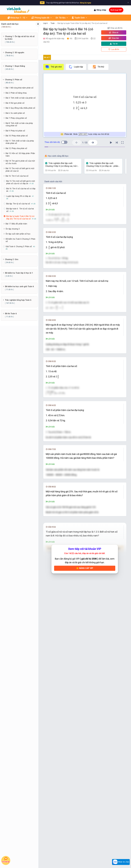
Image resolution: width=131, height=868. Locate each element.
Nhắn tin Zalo (121, 862)
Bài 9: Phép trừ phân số (15, 131)
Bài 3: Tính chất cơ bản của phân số (21, 98)
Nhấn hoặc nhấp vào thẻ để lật (85, 134)
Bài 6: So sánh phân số (15, 113)
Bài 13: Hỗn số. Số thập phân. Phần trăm (20, 155)
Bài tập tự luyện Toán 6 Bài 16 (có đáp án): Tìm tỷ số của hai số (82, 23)
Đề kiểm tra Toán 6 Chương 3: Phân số (20, 240)
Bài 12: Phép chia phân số (16, 148)
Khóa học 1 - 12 (18, 18)
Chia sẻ (114, 32)
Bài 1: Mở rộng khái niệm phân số (20, 88)
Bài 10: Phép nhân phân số (17, 136)
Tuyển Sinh (80, 18)
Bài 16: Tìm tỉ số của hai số (17, 176)
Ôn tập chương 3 (13, 229)
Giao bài (114, 38)
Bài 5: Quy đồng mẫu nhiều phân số (20, 108)
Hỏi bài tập (6, 860)
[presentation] (78, 108)
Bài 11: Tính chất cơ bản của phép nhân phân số (20, 142)
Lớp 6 (45, 23)
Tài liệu (62, 18)
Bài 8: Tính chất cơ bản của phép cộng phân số (19, 124)
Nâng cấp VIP (85, 727)
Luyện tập (76, 67)
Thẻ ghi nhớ (53, 67)
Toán (53, 23)
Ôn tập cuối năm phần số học (18, 234)
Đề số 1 (47, 57)
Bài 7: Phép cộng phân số (16, 118)
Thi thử (98, 67)
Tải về (114, 44)
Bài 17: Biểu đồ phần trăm (16, 224)
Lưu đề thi (114, 49)
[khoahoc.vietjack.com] (18, 10)
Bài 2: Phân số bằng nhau (16, 93)
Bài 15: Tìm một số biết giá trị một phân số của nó (20, 170)
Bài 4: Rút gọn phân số (15, 103)
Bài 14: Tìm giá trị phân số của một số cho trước (20, 162)
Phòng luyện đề (42, 18)
